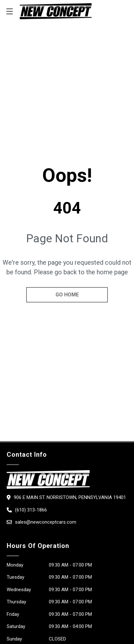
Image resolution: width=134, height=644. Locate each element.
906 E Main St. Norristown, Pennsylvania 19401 (70, 497)
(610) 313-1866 (31, 510)
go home (67, 295)
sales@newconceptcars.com (46, 522)
